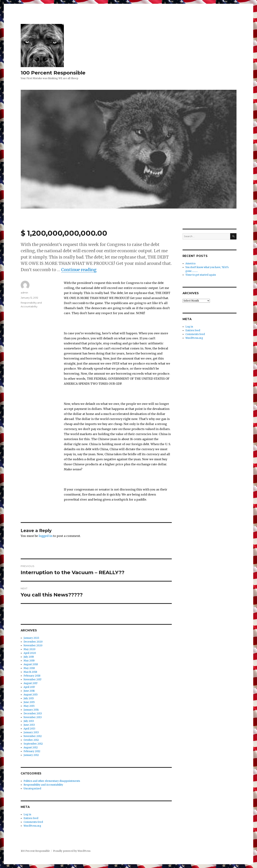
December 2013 (33, 714)
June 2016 (29, 691)
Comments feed (33, 822)
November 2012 (33, 736)
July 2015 (29, 698)
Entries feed (31, 818)
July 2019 (29, 657)
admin (24, 293)
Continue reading (79, 270)
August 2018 (31, 664)
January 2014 (31, 710)
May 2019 (29, 661)
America (190, 264)
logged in (46, 536)
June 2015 (29, 702)
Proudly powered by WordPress (72, 851)
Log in (27, 814)
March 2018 (30, 672)
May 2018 (29, 668)
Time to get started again (201, 275)
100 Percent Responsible (53, 73)
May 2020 (29, 649)
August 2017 (30, 683)
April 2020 (30, 653)
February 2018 (32, 676)
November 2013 (33, 717)
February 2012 (32, 751)
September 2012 (33, 744)
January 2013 (31, 732)
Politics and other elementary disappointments (52, 781)
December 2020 (33, 642)
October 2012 (31, 740)
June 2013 (29, 725)
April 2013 (29, 729)
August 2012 (31, 748)
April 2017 (29, 687)
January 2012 (31, 755)
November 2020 (33, 646)
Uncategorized (32, 789)
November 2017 (32, 680)
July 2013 (29, 721)
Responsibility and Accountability (43, 785)
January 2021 (31, 638)
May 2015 (29, 706)
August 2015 (31, 695)
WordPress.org (32, 826)
